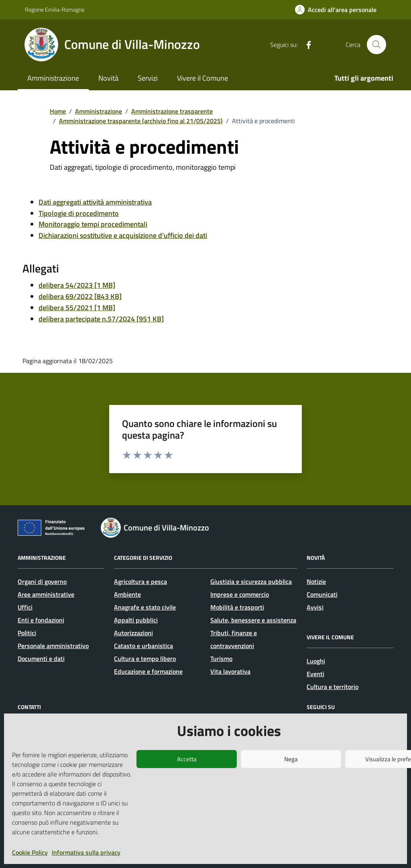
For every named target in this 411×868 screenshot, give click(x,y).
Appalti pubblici (136, 620)
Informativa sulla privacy (86, 852)
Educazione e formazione (148, 671)
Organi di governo (42, 581)
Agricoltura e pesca (140, 581)
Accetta (187, 759)
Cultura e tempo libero (145, 659)
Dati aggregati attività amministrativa (95, 202)
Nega (291, 759)
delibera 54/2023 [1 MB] (77, 285)
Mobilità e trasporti (237, 607)
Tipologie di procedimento (79, 213)
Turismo (221, 659)
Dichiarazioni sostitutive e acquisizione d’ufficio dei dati (123, 235)
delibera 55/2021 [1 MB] (77, 308)
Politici (27, 633)
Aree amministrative (46, 594)
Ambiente (127, 594)
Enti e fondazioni (41, 620)
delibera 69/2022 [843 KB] (80, 296)
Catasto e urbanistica (143, 646)
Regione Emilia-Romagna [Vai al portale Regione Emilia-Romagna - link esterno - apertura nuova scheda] (55, 9)
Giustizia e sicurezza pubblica (251, 581)
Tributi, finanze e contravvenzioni (234, 639)
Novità (108, 78)
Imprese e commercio (240, 594)
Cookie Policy (30, 852)
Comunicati (322, 594)
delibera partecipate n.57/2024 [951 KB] (101, 319)
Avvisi (315, 607)
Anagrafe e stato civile (145, 607)
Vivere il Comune (202, 78)
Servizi (148, 78)
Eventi (315, 674)
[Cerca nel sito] (376, 45)
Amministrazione (53, 78)
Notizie (316, 581)
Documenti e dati (41, 659)
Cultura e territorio (333, 687)
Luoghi (316, 661)
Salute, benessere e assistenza (253, 620)
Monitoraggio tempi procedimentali (93, 224)
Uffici (25, 607)
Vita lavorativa (230, 671)
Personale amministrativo (53, 646)
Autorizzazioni (133, 633)
